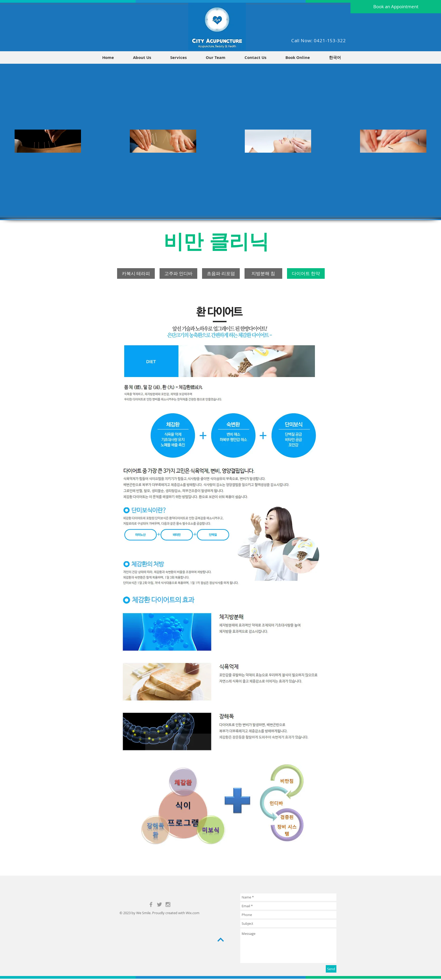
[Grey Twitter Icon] (159, 904)
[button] (335, 57)
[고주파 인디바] (178, 273)
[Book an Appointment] (396, 7)
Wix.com (193, 913)
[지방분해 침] (263, 273)
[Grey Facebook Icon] (151, 904)
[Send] (331, 969)
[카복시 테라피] (136, 273)
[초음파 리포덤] (221, 273)
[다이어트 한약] (306, 273)
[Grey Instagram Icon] (168, 904)
